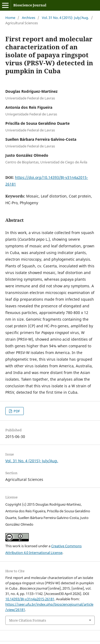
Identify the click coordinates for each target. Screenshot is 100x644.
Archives (29, 18)
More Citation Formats (28, 620)
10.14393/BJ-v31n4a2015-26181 (30, 599)
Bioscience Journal (30, 5)
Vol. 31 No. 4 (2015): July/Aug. (65, 18)
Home (10, 18)
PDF (16, 411)
